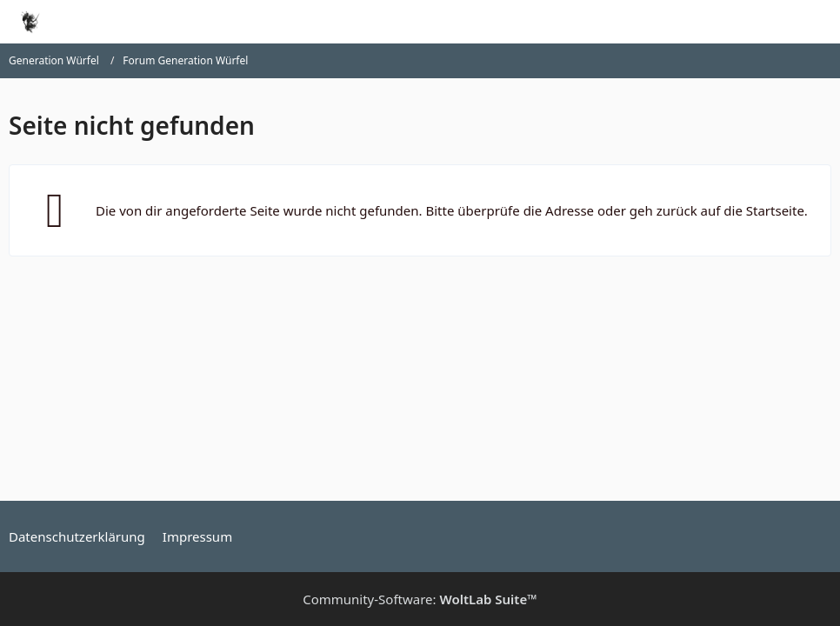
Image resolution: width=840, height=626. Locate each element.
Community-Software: (420, 599)
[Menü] (817, 22)
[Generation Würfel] (30, 22)
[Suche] (730, 22)
